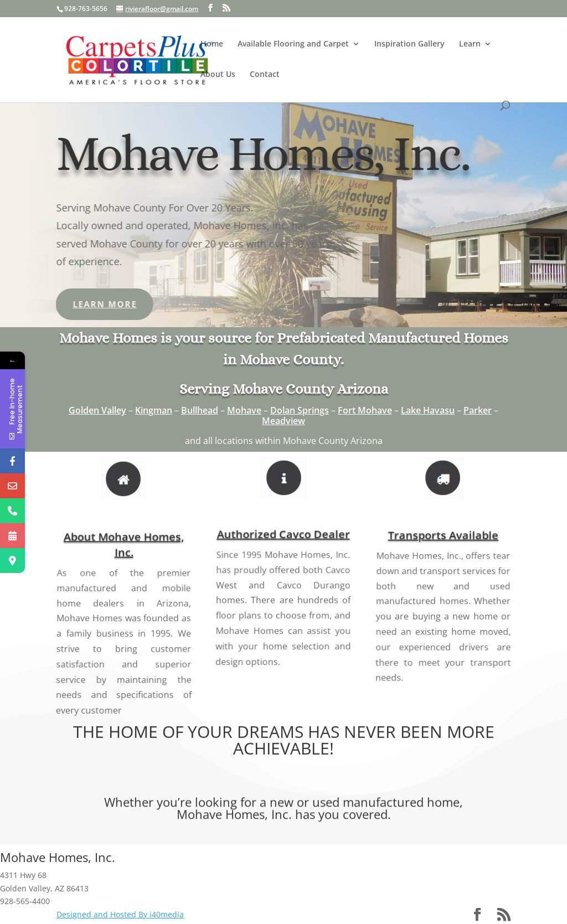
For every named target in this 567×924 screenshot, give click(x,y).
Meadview (283, 421)
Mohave (244, 410)
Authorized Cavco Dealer (284, 548)
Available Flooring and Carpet (293, 44)
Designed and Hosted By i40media (120, 914)
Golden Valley (97, 410)
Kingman (154, 410)
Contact (265, 75)
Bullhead (200, 410)
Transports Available (443, 551)
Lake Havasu (428, 410)
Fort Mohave (365, 410)
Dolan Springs (300, 410)
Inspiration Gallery (409, 44)
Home (212, 44)
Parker (478, 410)
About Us (218, 75)
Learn (470, 44)
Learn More (73, 304)
